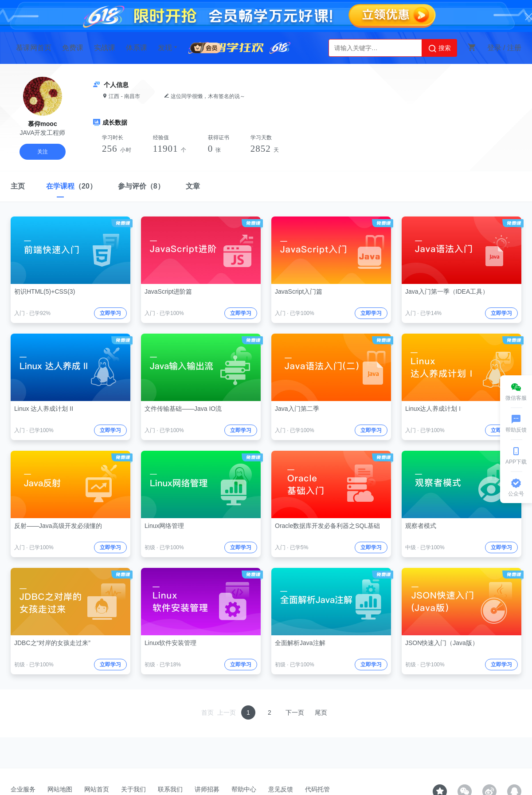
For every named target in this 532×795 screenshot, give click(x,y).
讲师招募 (207, 789)
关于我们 (133, 789)
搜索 (439, 48)
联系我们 (170, 789)
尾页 (321, 712)
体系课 (137, 48)
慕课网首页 (34, 48)
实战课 (105, 48)
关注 (43, 152)
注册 (514, 48)
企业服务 (23, 789)
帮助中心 (244, 789)
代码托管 (317, 789)
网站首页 (97, 789)
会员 (206, 46)
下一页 (295, 712)
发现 (168, 47)
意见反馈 (281, 789)
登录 (494, 48)
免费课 (73, 48)
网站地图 (60, 789)
